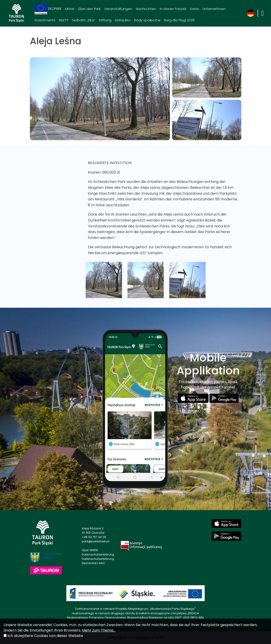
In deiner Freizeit (173, 9)
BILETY (64, 20)
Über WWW (90, 550)
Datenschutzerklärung (98, 554)
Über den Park (89, 9)
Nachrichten (146, 9)
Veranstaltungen (118, 9)
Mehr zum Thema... (99, 630)
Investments (45, 20)
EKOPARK (48, 9)
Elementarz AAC (93, 563)
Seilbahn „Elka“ (83, 20)
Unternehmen (214, 9)
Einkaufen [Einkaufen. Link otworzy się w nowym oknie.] (123, 20)
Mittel (70, 9)
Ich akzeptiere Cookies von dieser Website (45, 636)
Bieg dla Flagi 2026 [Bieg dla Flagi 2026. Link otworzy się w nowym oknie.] (179, 20)
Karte (195, 9)
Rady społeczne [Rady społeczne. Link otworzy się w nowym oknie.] (147, 20)
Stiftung (105, 20)
